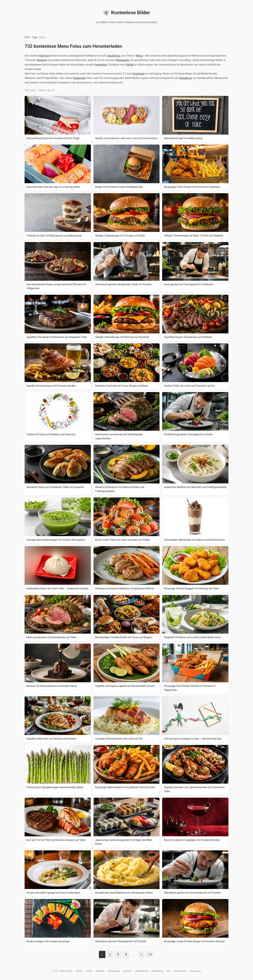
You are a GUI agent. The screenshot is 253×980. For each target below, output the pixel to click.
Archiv (89, 971)
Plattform (44, 56)
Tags (34, 37)
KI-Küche (100, 971)
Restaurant (123, 60)
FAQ (169, 971)
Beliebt (79, 971)
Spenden (127, 971)
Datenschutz (180, 971)
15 (150, 954)
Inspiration (101, 65)
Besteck (42, 60)
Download (139, 74)
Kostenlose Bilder (126, 13)
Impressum (195, 971)
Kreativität (79, 78)
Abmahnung (157, 971)
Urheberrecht (141, 971)
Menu (140, 56)
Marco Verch (66, 971)
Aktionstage (114, 971)
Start (27, 37)
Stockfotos (114, 56)
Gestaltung (186, 78)
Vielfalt (130, 65)
